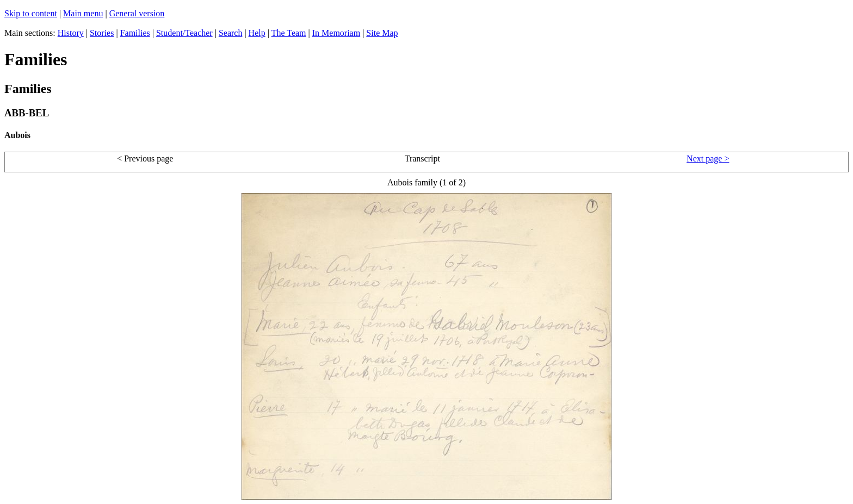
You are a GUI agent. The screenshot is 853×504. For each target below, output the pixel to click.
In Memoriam (336, 33)
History (71, 33)
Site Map (382, 33)
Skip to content (31, 13)
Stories (102, 33)
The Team (289, 33)
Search (231, 33)
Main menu (83, 13)
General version (137, 13)
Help (257, 33)
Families (135, 33)
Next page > (708, 158)
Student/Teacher (184, 33)
